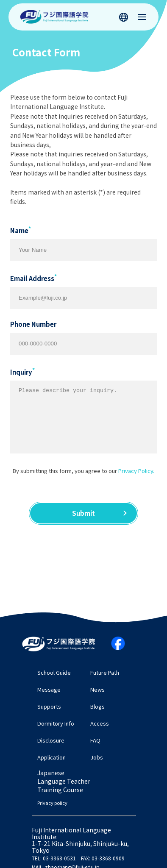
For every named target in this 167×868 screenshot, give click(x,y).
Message (49, 689)
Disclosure (51, 740)
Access (100, 723)
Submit (83, 513)
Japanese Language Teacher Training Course (64, 781)
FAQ (95, 740)
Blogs (97, 706)
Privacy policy (52, 803)
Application (51, 757)
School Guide (54, 672)
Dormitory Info (56, 723)
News (97, 689)
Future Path (105, 672)
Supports (49, 706)
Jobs (97, 757)
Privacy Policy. (136, 471)
